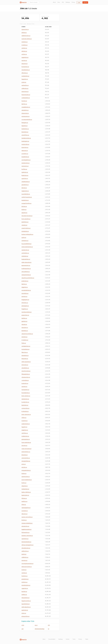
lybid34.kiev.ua (25, 222)
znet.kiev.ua (24, 48)
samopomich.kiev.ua (26, 275)
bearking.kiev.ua (25, 141)
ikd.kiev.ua (24, 210)
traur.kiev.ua (24, 591)
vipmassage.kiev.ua (26, 508)
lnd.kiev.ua (24, 473)
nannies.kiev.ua (25, 166)
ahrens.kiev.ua (25, 365)
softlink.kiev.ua (25, 557)
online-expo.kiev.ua (26, 362)
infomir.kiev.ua (25, 303)
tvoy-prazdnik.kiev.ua (26, 244)
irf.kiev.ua (24, 505)
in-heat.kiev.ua (25, 340)
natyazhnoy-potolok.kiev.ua (28, 278)
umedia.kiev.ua (25, 241)
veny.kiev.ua (24, 225)
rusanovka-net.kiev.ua (27, 39)
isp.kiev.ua (24, 554)
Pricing (73, 2)
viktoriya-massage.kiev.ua (27, 545)
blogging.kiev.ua (25, 300)
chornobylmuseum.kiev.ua (27, 564)
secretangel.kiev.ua (26, 160)
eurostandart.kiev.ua (26, 290)
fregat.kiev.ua (25, 309)
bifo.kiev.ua (24, 206)
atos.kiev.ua (24, 467)
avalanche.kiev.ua (26, 424)
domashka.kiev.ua (26, 70)
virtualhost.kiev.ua (26, 182)
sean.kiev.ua (24, 387)
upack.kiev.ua (25, 178)
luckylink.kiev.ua (25, 157)
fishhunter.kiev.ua (25, 532)
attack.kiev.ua (25, 151)
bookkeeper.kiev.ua (26, 269)
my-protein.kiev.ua (26, 194)
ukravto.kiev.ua (25, 92)
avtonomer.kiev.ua (26, 458)
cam (22, 629)
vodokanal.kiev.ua (26, 98)
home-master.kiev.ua (26, 442)
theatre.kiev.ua (25, 175)
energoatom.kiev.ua (26, 470)
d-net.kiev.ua (24, 45)
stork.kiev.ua (24, 296)
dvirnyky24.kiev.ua (26, 461)
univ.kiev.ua (24, 54)
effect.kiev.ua (25, 73)
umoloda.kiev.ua (25, 253)
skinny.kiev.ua (25, 328)
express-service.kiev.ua (27, 517)
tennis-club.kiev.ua (26, 396)
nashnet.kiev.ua (25, 85)
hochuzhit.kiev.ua (25, 349)
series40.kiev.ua (25, 135)
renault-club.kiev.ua (26, 228)
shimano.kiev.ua (25, 113)
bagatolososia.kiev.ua (26, 529)
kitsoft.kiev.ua (25, 331)
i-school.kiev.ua (25, 380)
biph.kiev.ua (24, 104)
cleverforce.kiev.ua (26, 371)
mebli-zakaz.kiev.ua (26, 607)
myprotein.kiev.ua (26, 604)
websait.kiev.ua (25, 110)
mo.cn (36, 625)
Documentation (52, 639)
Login (79, 2)
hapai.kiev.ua (24, 126)
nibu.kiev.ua (24, 324)
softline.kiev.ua (25, 88)
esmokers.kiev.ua (25, 163)
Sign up (85, 2)
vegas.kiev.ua (25, 588)
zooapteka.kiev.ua (26, 107)
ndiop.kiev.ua (25, 486)
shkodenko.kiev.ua (26, 548)
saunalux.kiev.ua (25, 250)
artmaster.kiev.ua (25, 526)
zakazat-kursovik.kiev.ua (27, 334)
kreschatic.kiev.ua (26, 393)
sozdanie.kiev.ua (25, 76)
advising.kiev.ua (25, 306)
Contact (68, 639)
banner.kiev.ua (25, 405)
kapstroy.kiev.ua (25, 495)
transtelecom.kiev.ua (26, 138)
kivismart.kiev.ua (25, 67)
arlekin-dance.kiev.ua (26, 262)
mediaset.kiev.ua (25, 489)
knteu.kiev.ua (25, 455)
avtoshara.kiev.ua (25, 116)
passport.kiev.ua (25, 315)
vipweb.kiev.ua (25, 539)
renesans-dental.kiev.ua (27, 523)
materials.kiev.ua (25, 399)
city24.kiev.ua (25, 433)
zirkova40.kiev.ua (26, 272)
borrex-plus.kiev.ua (26, 219)
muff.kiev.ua (24, 595)
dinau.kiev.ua (24, 64)
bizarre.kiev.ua (25, 147)
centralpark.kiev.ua (26, 346)
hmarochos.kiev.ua (26, 95)
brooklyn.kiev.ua (25, 402)
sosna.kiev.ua (25, 511)
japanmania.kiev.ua (26, 265)
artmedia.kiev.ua (25, 368)
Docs (59, 2)
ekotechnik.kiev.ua (26, 452)
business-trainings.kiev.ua (27, 234)
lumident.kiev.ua (25, 129)
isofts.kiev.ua (24, 582)
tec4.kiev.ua (24, 169)
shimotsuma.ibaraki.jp (40, 629)
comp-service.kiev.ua (26, 449)
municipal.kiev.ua (25, 390)
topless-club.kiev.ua (26, 492)
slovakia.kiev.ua (25, 231)
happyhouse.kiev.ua (26, 601)
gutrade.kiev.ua (25, 185)
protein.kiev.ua (25, 281)
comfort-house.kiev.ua (27, 197)
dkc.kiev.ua (24, 188)
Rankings (68, 2)
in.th (49, 625)
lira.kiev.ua (24, 483)
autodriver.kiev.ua (26, 477)
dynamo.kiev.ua (25, 29)
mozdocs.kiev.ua (25, 144)
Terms (74, 639)
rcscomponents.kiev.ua (27, 119)
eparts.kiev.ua (25, 610)
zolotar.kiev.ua (25, 256)
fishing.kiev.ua (25, 123)
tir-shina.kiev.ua (25, 411)
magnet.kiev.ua (25, 57)
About (54, 2)
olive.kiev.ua (24, 446)
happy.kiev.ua (25, 79)
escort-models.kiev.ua (27, 480)
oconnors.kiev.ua (25, 408)
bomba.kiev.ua (25, 383)
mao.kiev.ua (24, 60)
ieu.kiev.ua (24, 570)
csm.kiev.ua (24, 573)
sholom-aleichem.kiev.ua (27, 247)
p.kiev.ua (24, 464)
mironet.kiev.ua (25, 293)
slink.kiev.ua (24, 51)
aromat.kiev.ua (25, 154)
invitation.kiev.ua (25, 436)
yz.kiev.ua (24, 82)
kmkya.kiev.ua (25, 359)
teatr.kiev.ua (24, 318)
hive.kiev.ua (24, 101)
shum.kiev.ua (24, 337)
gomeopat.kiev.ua (26, 439)
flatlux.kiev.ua (25, 352)
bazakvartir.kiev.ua (26, 259)
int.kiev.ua (24, 613)
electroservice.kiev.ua (27, 567)
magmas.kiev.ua (25, 191)
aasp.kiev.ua (24, 213)
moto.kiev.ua (24, 560)
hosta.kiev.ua (24, 576)
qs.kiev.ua (24, 237)
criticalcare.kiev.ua (26, 377)
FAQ (63, 2)
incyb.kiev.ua (24, 421)
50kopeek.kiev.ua (26, 374)
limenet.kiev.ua (25, 132)
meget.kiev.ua (25, 430)
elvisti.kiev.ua (25, 42)
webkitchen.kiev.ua (26, 36)
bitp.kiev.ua (24, 284)
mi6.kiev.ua (24, 33)
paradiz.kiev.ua (25, 579)
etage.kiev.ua (25, 287)
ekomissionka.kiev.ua (26, 542)
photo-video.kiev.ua (26, 414)
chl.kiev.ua (24, 418)
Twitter (87, 639)
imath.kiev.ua (24, 501)
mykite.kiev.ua (25, 172)
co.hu (23, 625)
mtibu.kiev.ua (24, 514)
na (48, 629)
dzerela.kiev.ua (25, 355)
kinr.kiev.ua (24, 520)
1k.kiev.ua (24, 343)
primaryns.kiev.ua (25, 616)
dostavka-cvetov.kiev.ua (27, 536)
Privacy (80, 639)
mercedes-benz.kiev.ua (27, 216)
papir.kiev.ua (24, 321)
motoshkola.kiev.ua (26, 585)
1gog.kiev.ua (24, 427)
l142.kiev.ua (24, 498)
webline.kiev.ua (25, 551)
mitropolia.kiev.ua (25, 598)
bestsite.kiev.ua (25, 200)
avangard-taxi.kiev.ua (26, 203)
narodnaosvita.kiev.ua (26, 312)
